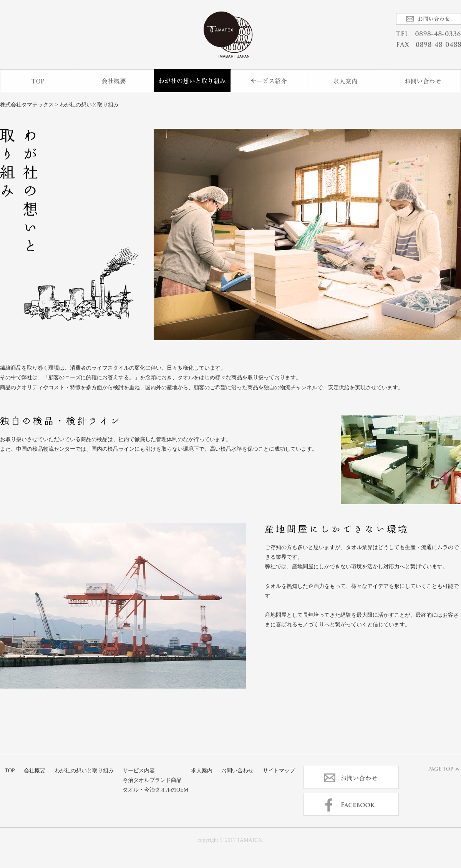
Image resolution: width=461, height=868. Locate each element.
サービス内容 (269, 81)
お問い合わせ (423, 81)
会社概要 (116, 81)
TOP (39, 81)
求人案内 (346, 81)
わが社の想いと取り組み (192, 81)
